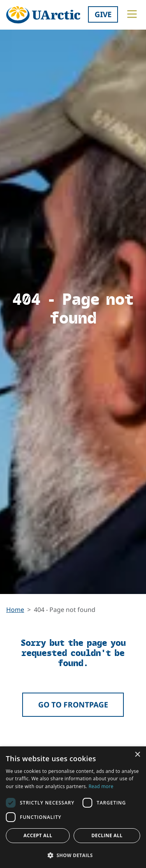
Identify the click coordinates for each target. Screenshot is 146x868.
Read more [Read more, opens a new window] (101, 786)
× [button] (137, 755)
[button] (73, 855)
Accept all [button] (38, 835)
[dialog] (73, 807)
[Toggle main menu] (132, 14)
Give (103, 14)
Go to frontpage (73, 704)
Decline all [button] (107, 835)
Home (15, 610)
